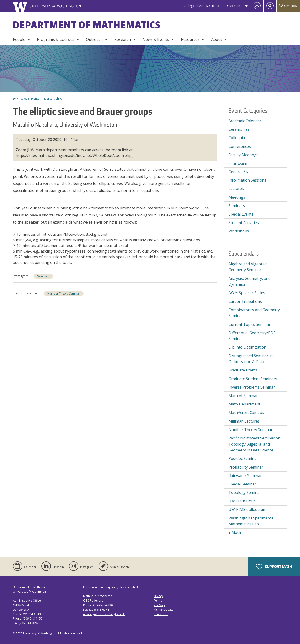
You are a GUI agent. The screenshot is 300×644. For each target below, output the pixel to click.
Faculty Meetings (243, 155)
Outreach (94, 39)
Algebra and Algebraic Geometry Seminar (248, 267)
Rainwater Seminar (245, 476)
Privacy (158, 596)
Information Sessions (247, 180)
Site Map (159, 605)
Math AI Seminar (243, 396)
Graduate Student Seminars (253, 379)
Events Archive (53, 99)
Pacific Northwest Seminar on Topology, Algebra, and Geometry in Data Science (254, 444)
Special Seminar (242, 484)
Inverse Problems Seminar (252, 387)
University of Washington (40, 633)
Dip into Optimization (247, 347)
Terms (158, 600)
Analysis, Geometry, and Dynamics (249, 281)
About (217, 39)
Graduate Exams (243, 370)
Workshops (239, 231)
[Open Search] (270, 6)
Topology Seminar (245, 492)
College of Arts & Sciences (202, 6)
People (19, 39)
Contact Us (161, 614)
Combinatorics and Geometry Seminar (254, 313)
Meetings (237, 197)
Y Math (235, 532)
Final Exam (238, 163)
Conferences (240, 146)
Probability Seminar (246, 467)
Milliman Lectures (244, 421)
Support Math (274, 567)
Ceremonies (239, 129)
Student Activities (244, 223)
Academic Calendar (245, 121)
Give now (288, 6)
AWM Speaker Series (247, 293)
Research (123, 39)
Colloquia (237, 138)
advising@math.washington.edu (104, 614)
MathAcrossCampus (246, 413)
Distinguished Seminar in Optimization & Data (251, 359)
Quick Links (235, 6)
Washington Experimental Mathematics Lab (251, 521)
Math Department (244, 404)
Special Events (241, 214)
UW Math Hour (242, 501)
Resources (190, 39)
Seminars (43, 276)
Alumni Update (163, 610)
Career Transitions (245, 301)
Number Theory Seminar (64, 294)
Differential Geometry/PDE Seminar (252, 336)
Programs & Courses (56, 39)
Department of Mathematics (87, 25)
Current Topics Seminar (249, 324)
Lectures (236, 189)
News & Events (156, 39)
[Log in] (257, 6)
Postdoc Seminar (243, 458)
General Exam (241, 172)
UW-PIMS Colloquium (247, 509)
